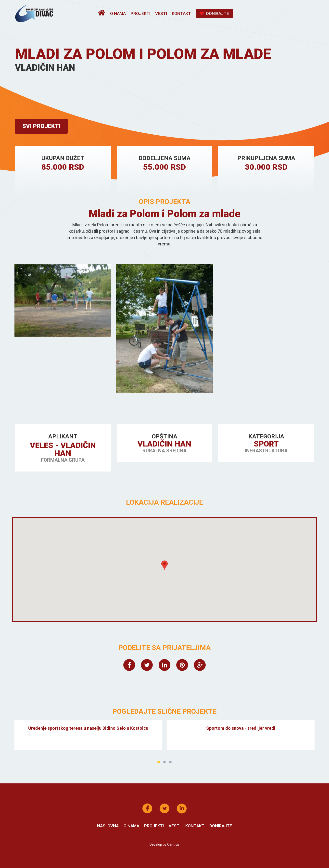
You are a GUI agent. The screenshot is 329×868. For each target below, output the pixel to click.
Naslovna (108, 826)
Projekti (140, 13)
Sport (266, 444)
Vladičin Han (164, 444)
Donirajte (214, 13)
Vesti (161, 13)
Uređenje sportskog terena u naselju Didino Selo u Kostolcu (88, 728)
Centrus (173, 845)
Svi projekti (42, 126)
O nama (118, 13)
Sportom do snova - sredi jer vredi (241, 728)
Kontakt (181, 13)
